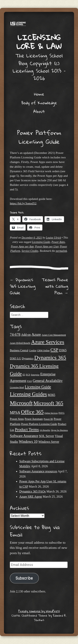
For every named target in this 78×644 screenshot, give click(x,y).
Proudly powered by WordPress (39, 611)
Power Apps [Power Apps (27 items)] (17, 419)
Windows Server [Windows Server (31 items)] (49, 442)
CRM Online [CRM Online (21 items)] (43, 351)
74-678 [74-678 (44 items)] (15, 334)
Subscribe (24, 578)
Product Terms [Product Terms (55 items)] (27, 430)
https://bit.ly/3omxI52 (23, 203)
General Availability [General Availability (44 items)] (48, 381)
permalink (61, 251)
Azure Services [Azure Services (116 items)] (48, 342)
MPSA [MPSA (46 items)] (15, 412)
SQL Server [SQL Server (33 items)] (46, 436)
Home (39, 94)
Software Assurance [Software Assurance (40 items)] (24, 436)
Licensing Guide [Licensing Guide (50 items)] (38, 387)
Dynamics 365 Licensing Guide (23, 286)
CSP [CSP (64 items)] (54, 350)
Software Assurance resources (38, 471)
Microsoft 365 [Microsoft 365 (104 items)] (48, 403)
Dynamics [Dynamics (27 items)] (28, 358)
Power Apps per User (47, 247)
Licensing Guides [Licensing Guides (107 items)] (28, 394)
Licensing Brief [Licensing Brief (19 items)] (17, 387)
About (39, 111)
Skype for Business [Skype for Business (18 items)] (59, 430)
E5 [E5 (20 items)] (24, 375)
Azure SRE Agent (31, 497)
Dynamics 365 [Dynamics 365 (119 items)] (50, 358)
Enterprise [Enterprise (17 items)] (35, 375)
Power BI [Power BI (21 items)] (48, 419)
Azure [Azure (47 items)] (36, 334)
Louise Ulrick (53, 238)
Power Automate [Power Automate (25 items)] (34, 419)
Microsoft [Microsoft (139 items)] (21, 403)
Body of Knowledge (39, 103)
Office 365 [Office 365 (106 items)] (32, 412)
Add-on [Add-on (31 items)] (26, 335)
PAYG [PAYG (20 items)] (61, 413)
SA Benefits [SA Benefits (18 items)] (45, 430)
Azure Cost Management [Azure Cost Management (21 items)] (54, 335)
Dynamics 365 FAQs (32, 491)
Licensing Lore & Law (39, 42)
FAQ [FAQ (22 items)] (30, 381)
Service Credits (30, 251)
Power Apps (58, 242)
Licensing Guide (41, 242)
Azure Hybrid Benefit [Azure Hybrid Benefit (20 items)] (20, 343)
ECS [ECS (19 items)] (28, 375)
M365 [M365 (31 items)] (51, 395)
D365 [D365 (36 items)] (63, 350)
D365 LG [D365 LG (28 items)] (15, 358)
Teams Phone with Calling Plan (55, 286)
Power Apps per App (22, 247)
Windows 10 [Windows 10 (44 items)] (28, 441)
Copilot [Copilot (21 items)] (33, 351)
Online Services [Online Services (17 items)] (51, 413)
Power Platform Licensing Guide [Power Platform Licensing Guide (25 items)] (39, 424)
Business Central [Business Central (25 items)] (19, 350)
